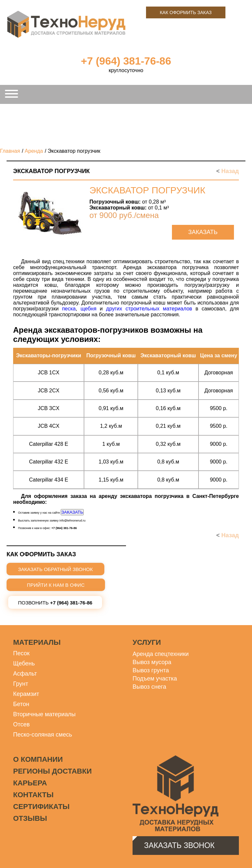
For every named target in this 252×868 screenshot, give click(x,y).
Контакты (33, 795)
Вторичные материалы (44, 714)
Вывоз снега (149, 687)
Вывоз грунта (151, 670)
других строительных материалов (149, 309)
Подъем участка (155, 679)
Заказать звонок (179, 845)
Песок (21, 653)
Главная (10, 151)
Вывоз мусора (152, 662)
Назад (228, 171)
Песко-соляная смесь (43, 735)
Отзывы (30, 818)
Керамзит (26, 694)
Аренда (34, 151)
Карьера (30, 783)
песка (69, 309)
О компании (38, 759)
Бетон (21, 704)
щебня (88, 309)
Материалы (37, 642)
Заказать (203, 232)
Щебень (24, 663)
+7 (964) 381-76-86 (126, 61)
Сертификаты (41, 807)
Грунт (21, 684)
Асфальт (25, 674)
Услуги (147, 642)
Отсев (21, 724)
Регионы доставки (52, 771)
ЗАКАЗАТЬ (72, 512)
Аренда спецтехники (161, 654)
